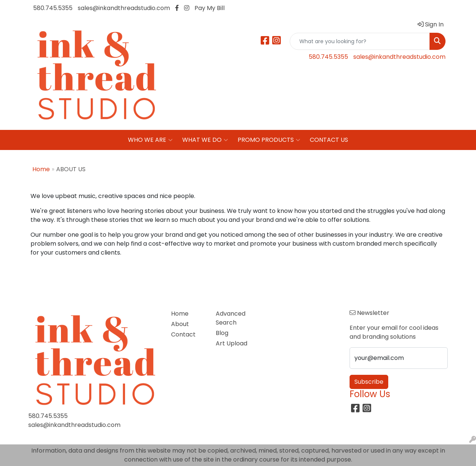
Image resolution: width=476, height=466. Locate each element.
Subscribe (369, 382)
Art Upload (231, 343)
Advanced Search (231, 318)
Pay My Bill (210, 8)
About (180, 324)
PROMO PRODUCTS (269, 140)
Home (41, 169)
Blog (222, 333)
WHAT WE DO (205, 140)
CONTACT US (329, 140)
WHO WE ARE (150, 140)
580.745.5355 (53, 8)
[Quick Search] (360, 41)
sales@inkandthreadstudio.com (124, 8)
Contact (183, 334)
